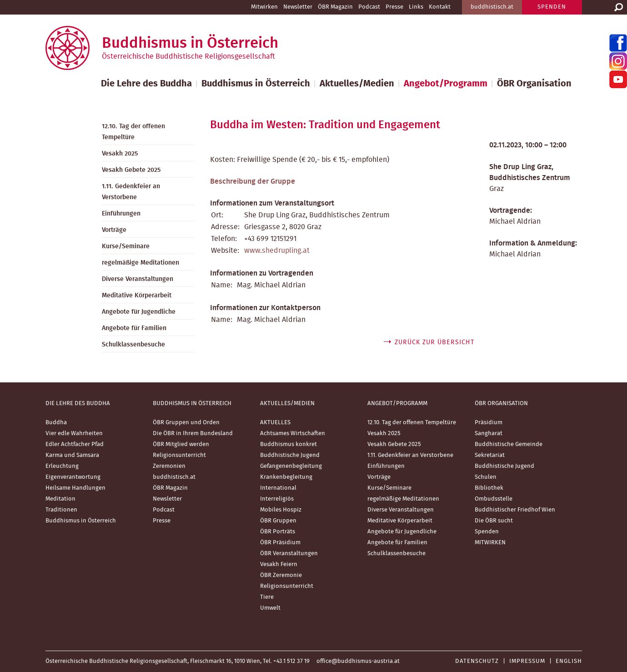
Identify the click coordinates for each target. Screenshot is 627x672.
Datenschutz (477, 661)
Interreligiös (277, 499)
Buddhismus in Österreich (256, 84)
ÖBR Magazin (335, 7)
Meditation (60, 499)
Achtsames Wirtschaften (293, 434)
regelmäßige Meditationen (140, 263)
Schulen (486, 477)
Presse (394, 7)
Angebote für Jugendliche (139, 312)
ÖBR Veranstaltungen (289, 554)
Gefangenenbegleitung (291, 466)
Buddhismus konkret (288, 444)
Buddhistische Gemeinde (509, 444)
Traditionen (61, 510)
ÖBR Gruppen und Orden (186, 423)
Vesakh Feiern (279, 564)
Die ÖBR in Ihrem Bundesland (193, 434)
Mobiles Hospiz (281, 510)
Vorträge (114, 230)
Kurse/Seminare (126, 246)
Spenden (487, 532)
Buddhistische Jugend (290, 455)
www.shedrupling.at (277, 251)
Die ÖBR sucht (494, 521)
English (569, 661)
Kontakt (440, 7)
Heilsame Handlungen (75, 488)
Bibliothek (489, 488)
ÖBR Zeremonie (281, 575)
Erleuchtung (62, 466)
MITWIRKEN (490, 543)
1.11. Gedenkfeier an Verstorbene (131, 192)
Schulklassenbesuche (133, 345)
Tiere (267, 597)
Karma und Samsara (72, 455)
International (278, 488)
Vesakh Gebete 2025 (131, 170)
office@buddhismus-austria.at (358, 661)
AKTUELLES (275, 423)
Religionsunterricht (179, 455)
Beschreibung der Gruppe (253, 181)
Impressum (527, 661)
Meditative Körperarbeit (137, 296)
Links (416, 7)
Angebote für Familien (134, 328)
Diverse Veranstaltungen (138, 279)
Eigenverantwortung (73, 477)
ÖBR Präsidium (280, 543)
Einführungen (121, 214)
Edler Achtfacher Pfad (75, 444)
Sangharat (489, 434)
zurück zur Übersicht (434, 342)
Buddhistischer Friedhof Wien (515, 510)
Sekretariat (490, 455)
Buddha (56, 423)
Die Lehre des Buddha (146, 84)
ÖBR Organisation (534, 84)
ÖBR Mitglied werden (181, 444)
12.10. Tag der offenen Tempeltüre (133, 132)
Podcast (369, 7)
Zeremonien (169, 466)
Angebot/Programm (446, 84)
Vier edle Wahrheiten (74, 434)
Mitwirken (264, 7)
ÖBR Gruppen (278, 521)
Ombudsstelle (494, 499)
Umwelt (270, 608)
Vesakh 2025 (120, 154)
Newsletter (298, 7)
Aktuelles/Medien (357, 84)
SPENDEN (552, 7)
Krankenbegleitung (286, 477)
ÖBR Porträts (278, 532)
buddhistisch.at (492, 7)
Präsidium (489, 423)
